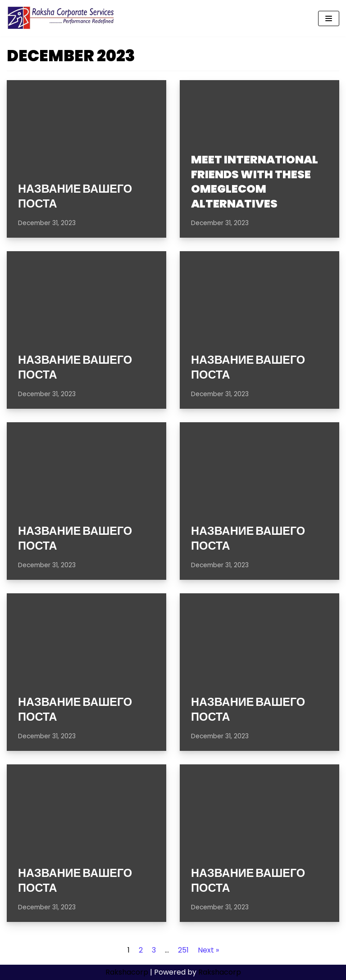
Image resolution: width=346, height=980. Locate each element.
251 (183, 950)
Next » (208, 950)
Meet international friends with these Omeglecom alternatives (255, 182)
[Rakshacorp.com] (61, 18)
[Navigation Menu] (329, 18)
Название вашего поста (75, 196)
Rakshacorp (127, 972)
